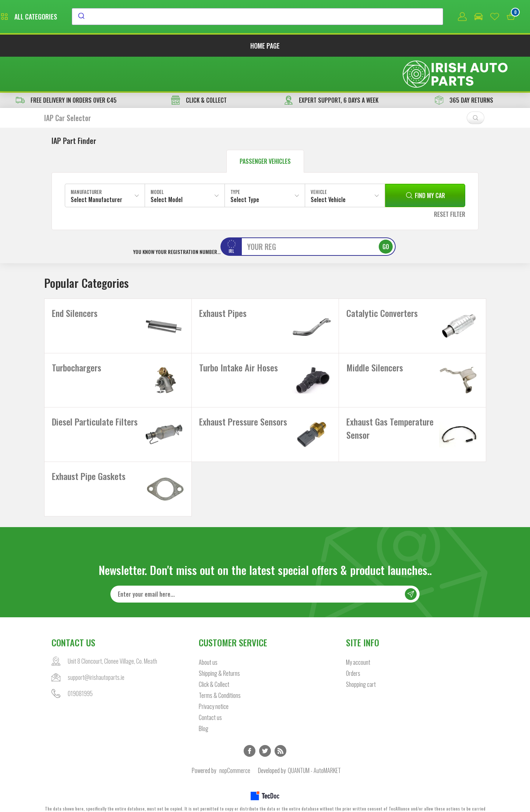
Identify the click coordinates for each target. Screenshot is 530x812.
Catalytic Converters (382, 280)
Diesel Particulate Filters (95, 399)
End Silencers (75, 280)
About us (208, 649)
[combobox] (325, 17)
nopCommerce (235, 758)
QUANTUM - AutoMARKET (314, 758)
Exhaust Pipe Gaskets (89, 458)
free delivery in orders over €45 (66, 67)
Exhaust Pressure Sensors (243, 399)
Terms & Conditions (220, 682)
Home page (265, 47)
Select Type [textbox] (245, 166)
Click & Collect (214, 671)
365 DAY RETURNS (464, 67)
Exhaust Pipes (223, 280)
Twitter (265, 738)
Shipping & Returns (219, 660)
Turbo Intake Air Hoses (239, 339)
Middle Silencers (375, 339)
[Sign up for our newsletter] (265, 581)
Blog (204, 716)
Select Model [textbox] (167, 166)
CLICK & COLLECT (199, 67)
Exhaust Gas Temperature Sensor (390, 405)
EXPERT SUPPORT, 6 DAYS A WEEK (331, 67)
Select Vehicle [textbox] (328, 166)
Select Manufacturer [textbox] (96, 166)
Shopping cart (361, 671)
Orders (353, 660)
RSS (280, 738)
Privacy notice (214, 693)
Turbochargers (77, 339)
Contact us (210, 705)
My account (358, 649)
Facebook (250, 738)
